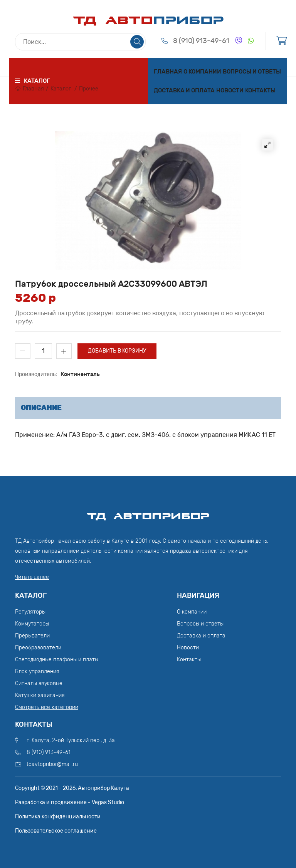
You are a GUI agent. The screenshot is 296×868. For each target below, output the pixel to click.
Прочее (89, 89)
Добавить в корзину (117, 351)
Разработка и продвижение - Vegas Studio (70, 802)
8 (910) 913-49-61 (201, 41)
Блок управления (37, 671)
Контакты (260, 90)
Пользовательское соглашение (56, 831)
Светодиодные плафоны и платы (57, 660)
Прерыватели (32, 636)
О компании (202, 72)
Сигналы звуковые (39, 683)
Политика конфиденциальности (58, 817)
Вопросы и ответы (252, 72)
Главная (168, 72)
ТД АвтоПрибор (148, 513)
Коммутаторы (32, 624)
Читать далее (32, 577)
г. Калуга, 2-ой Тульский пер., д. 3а (71, 740)
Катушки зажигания (40, 695)
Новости (230, 90)
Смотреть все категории (47, 707)
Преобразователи (38, 648)
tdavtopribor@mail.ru (52, 764)
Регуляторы (30, 612)
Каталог (61, 89)
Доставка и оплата (184, 90)
